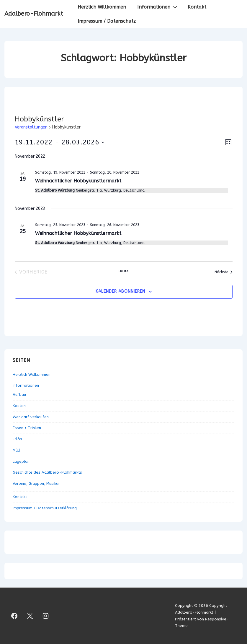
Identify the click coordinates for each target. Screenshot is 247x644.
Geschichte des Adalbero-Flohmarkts (47, 472)
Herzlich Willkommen (102, 7)
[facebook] (14, 616)
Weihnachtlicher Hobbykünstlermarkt (78, 181)
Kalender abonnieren (120, 291)
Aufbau (19, 395)
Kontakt (197, 7)
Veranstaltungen (31, 127)
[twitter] (30, 616)
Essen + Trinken (27, 428)
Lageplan (21, 461)
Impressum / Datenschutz (107, 21)
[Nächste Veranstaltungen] (224, 272)
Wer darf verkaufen (31, 417)
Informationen (158, 7)
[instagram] (46, 616)
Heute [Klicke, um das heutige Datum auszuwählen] (123, 271)
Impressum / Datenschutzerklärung (45, 508)
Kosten (19, 406)
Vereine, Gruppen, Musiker (36, 484)
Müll (16, 450)
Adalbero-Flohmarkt (34, 14)
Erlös (17, 439)
